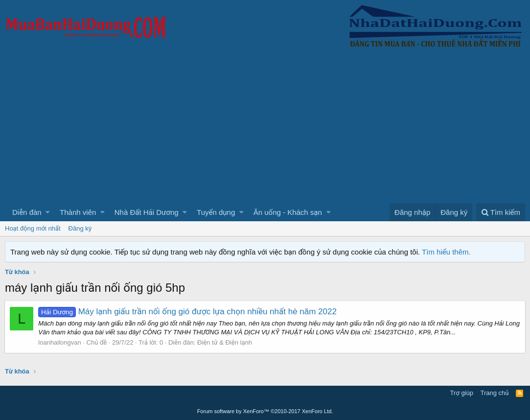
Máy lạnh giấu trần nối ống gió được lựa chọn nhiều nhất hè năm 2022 (188, 312)
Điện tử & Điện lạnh (225, 342)
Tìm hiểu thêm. (446, 252)
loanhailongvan (60, 342)
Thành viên (78, 212)
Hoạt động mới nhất (33, 228)
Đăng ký (80, 228)
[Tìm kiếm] (501, 212)
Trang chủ (495, 393)
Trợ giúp (462, 393)
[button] (48, 212)
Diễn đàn (27, 212)
